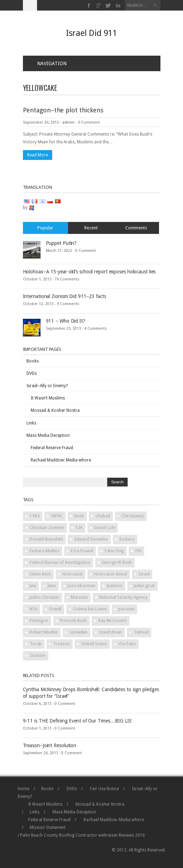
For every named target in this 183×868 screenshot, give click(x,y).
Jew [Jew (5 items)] (33, 586)
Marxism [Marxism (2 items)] (79, 597)
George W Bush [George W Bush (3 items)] (117, 563)
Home (23, 789)
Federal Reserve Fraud (52, 448)
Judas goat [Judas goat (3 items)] (144, 586)
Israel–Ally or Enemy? (47, 386)
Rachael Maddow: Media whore (61, 460)
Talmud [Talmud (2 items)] (141, 632)
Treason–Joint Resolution (50, 745)
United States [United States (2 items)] (94, 644)
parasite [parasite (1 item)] (126, 609)
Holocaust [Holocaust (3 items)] (72, 574)
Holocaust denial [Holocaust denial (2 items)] (111, 574)
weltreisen (108, 835)
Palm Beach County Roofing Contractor (59, 835)
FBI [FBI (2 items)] (138, 551)
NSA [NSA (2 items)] (33, 609)
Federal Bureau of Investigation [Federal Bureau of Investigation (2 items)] (60, 563)
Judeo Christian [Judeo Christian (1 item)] (44, 597)
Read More (38, 155)
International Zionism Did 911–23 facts (65, 296)
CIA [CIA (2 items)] (79, 528)
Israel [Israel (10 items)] (144, 574)
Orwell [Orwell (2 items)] (55, 609)
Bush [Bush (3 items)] (79, 516)
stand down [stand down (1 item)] (111, 632)
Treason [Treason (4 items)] (62, 644)
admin (68, 122)
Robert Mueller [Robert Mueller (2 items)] (44, 632)
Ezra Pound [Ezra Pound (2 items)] (82, 551)
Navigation (48, 63)
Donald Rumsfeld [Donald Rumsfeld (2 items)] (46, 539)
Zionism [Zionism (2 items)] (38, 656)
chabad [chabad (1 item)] (103, 516)
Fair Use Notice (104, 789)
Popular (45, 228)
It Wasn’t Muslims (48, 398)
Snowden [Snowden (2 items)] (78, 632)
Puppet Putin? (61, 243)
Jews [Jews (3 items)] (52, 586)
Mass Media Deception (48, 435)
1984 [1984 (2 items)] (35, 516)
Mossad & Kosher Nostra (55, 410)
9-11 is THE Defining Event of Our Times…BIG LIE (77, 721)
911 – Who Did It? (66, 321)
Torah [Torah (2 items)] (36, 644)
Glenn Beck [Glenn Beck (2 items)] (40, 574)
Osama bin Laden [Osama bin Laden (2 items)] (90, 609)
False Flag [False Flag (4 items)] (114, 551)
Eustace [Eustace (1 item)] (127, 539)
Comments (136, 228)
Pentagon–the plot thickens (63, 110)
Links (31, 423)
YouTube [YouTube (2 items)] (127, 644)
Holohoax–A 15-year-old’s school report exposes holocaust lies (89, 272)
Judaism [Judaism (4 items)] (115, 586)
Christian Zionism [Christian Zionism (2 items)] (47, 528)
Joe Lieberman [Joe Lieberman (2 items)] (81, 586)
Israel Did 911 (92, 33)
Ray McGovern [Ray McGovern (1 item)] (112, 621)
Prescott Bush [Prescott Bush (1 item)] (73, 621)
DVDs (32, 373)
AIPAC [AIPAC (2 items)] (57, 516)
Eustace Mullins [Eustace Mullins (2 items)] (44, 551)
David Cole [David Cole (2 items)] (105, 528)
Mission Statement (48, 827)
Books (33, 361)
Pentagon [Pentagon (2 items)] (39, 621)
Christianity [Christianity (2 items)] (133, 516)
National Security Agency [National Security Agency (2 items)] (123, 597)
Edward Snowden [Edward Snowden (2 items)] (91, 539)
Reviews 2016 (132, 835)
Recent (91, 228)
